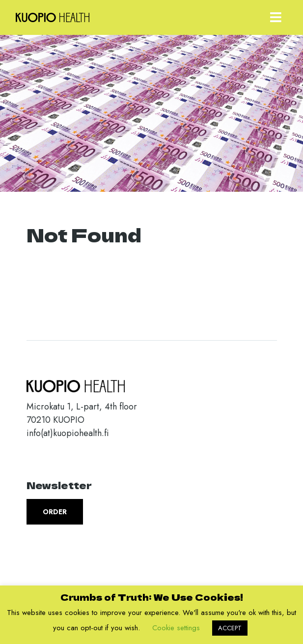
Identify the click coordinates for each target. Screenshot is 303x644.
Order (55, 512)
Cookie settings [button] (176, 628)
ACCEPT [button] (230, 628)
